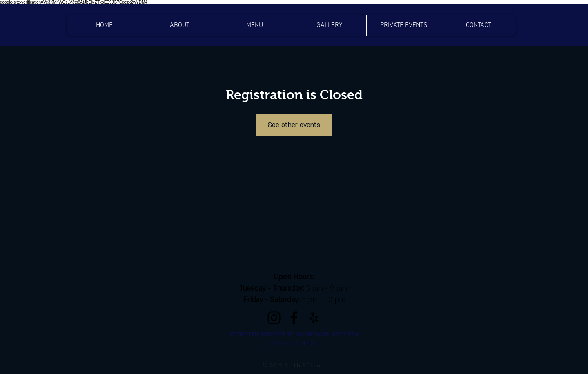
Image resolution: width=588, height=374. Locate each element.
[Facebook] (294, 318)
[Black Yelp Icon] (314, 318)
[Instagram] (274, 318)
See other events (294, 125)
